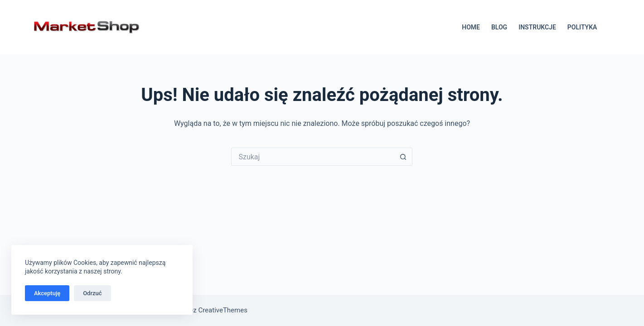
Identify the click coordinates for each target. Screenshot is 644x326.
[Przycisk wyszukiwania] (403, 157)
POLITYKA (582, 27)
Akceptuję (47, 293)
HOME (471, 27)
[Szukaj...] (313, 157)
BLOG (499, 27)
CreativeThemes (223, 310)
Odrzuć (92, 293)
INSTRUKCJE (537, 27)
